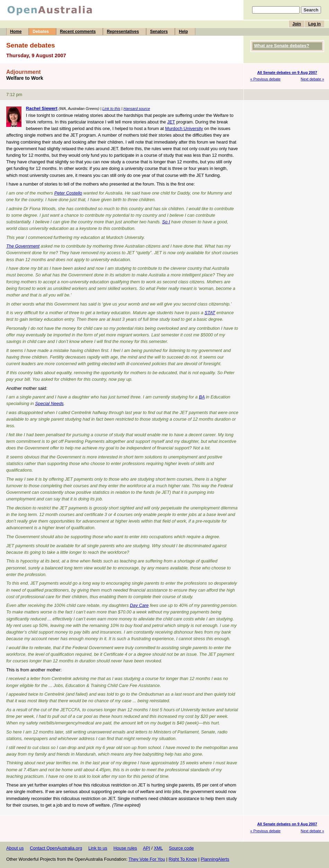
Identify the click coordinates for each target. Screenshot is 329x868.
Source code (181, 848)
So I (166, 222)
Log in (314, 24)
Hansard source (137, 109)
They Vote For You (147, 859)
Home (16, 32)
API (147, 848)
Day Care (139, 605)
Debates (41, 32)
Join (297, 24)
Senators (159, 32)
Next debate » (312, 79)
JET (171, 122)
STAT (210, 313)
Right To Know (183, 859)
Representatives (123, 32)
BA (202, 397)
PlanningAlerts (215, 859)
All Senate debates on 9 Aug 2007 (287, 72)
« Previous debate (266, 79)
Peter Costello (68, 193)
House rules (125, 848)
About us (15, 848)
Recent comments (78, 32)
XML (158, 848)
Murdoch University (184, 128)
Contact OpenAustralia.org (56, 848)
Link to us (98, 848)
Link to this (112, 109)
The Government (23, 246)
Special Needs (49, 403)
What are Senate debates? (282, 46)
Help (183, 32)
